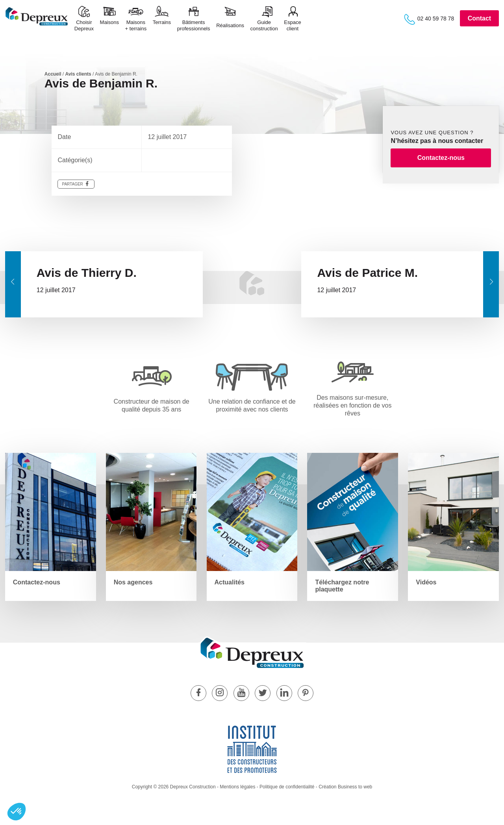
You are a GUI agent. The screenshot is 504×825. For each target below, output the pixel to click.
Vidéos (426, 582)
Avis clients (78, 74)
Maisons (109, 25)
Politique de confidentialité (287, 787)
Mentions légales (237, 787)
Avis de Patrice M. (367, 273)
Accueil (53, 74)
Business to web (355, 787)
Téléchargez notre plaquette (342, 586)
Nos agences (133, 582)
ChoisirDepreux (84, 25)
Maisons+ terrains (136, 25)
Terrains (162, 25)
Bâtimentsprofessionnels (194, 25)
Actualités (230, 582)
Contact (480, 18)
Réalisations (230, 25)
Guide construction (264, 25)
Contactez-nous (441, 158)
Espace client (292, 25)
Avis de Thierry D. (87, 273)
